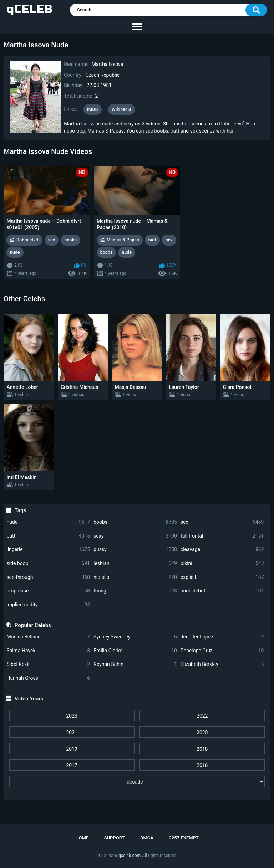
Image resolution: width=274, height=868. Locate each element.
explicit (222, 577)
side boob (48, 563)
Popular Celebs (33, 625)
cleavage (222, 549)
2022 (202, 716)
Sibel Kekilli (48, 664)
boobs (135, 522)
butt (48, 536)
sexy (135, 536)
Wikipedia (121, 109)
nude (48, 522)
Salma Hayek (48, 651)
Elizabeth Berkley (222, 664)
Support (115, 838)
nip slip (135, 577)
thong (135, 591)
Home (82, 838)
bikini (222, 563)
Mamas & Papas (106, 131)
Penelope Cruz (222, 651)
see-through (48, 577)
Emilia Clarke (135, 651)
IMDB (93, 109)
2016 (202, 765)
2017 (72, 765)
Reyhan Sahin (135, 664)
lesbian (135, 563)
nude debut (222, 591)
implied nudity (48, 605)
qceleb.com (130, 856)
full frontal (222, 536)
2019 (72, 749)
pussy (135, 549)
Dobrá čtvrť (231, 124)
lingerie (48, 549)
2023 (72, 716)
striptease (48, 591)
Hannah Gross (48, 678)
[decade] (137, 781)
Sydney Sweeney (135, 637)
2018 (202, 749)
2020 (202, 733)
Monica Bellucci (48, 637)
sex (222, 522)
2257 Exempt (184, 838)
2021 (72, 733)
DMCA (147, 838)
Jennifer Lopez (222, 637)
